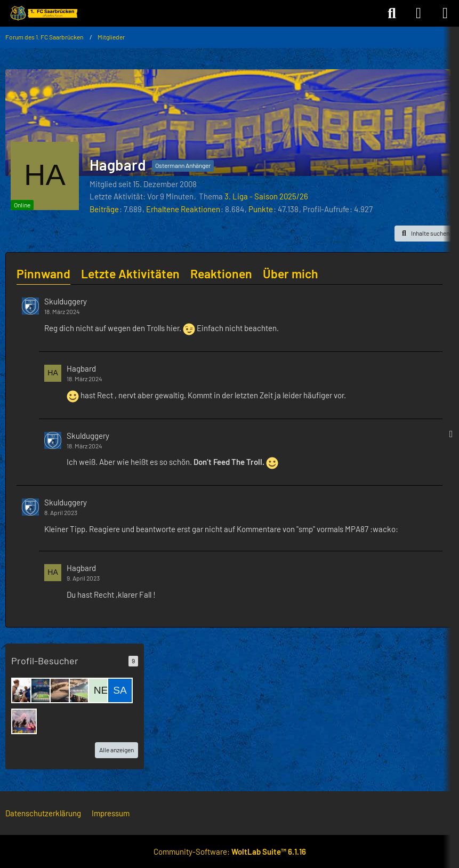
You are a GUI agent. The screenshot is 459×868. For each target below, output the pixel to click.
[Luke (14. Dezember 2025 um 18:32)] (82, 690)
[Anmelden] (418, 13)
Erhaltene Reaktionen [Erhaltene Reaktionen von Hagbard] (183, 209)
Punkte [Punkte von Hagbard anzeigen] (261, 209)
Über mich (291, 274)
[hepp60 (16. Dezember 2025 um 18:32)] (62, 690)
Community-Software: (230, 851)
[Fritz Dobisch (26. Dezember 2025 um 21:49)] (24, 690)
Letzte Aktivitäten (130, 274)
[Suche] (392, 13)
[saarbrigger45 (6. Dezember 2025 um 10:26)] (120, 690)
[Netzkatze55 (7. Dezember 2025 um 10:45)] (101, 690)
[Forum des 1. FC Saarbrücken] (43, 13)
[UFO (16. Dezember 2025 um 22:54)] (43, 690)
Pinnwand (43, 274)
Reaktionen (221, 274)
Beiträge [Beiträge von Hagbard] (104, 209)
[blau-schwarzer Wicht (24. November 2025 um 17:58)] (24, 721)
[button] (424, 234)
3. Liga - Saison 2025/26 (266, 196)
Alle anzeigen (116, 750)
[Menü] (445, 13)
